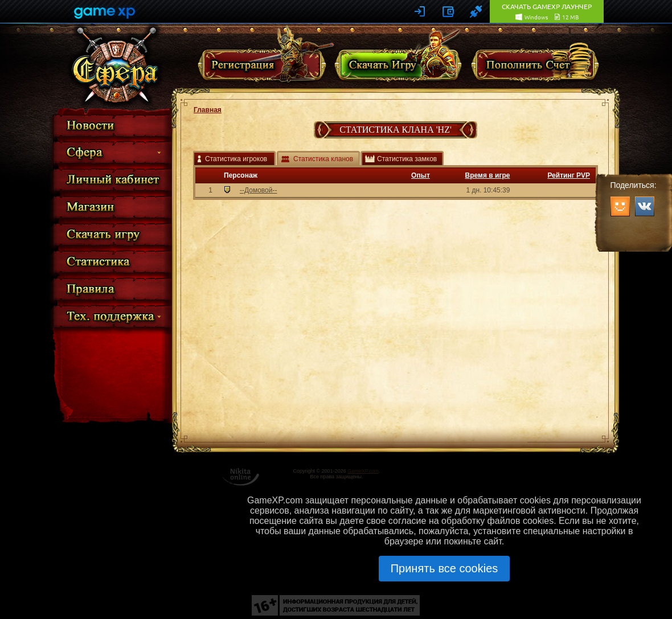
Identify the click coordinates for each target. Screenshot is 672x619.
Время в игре (488, 175)
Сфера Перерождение (115, 65)
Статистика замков (407, 159)
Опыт (421, 175)
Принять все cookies (444, 568)
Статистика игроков (236, 159)
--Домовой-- (258, 190)
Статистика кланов (323, 159)
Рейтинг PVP (569, 175)
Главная (208, 110)
